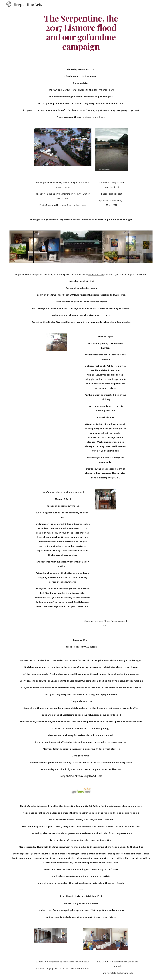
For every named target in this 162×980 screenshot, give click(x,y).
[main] (81, 32)
